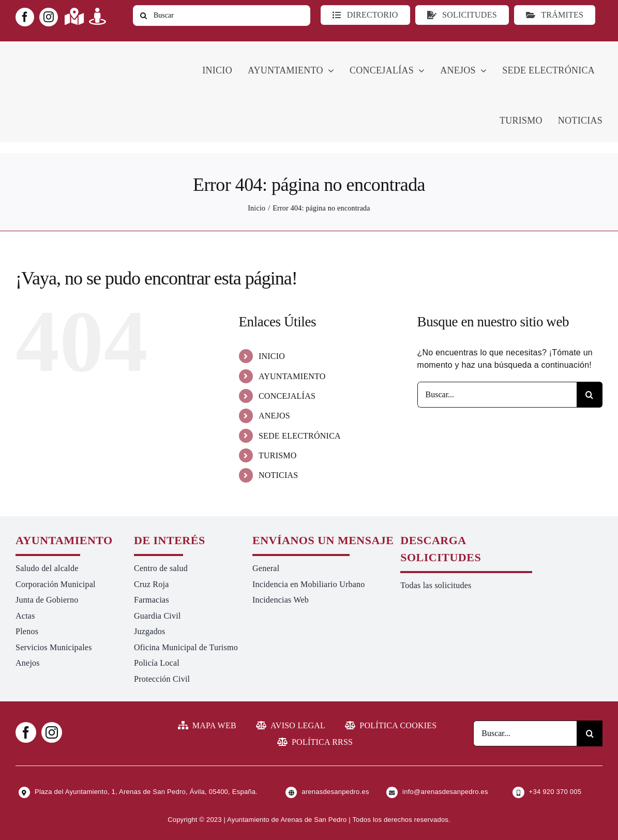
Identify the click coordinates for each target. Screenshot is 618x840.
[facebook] (25, 17)
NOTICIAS (278, 475)
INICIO (272, 356)
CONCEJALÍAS (287, 396)
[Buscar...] (497, 395)
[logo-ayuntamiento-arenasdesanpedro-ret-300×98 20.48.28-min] (81, 51)
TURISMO (278, 455)
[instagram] (49, 17)
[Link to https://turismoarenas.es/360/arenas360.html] (97, 16)
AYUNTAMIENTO (292, 376)
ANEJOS (274, 416)
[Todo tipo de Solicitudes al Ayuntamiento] (462, 15)
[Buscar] (222, 16)
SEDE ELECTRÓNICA (300, 436)
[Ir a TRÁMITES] (555, 15)
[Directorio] (365, 15)
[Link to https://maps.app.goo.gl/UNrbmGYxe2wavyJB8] (74, 16)
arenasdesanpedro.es (335, 792)
